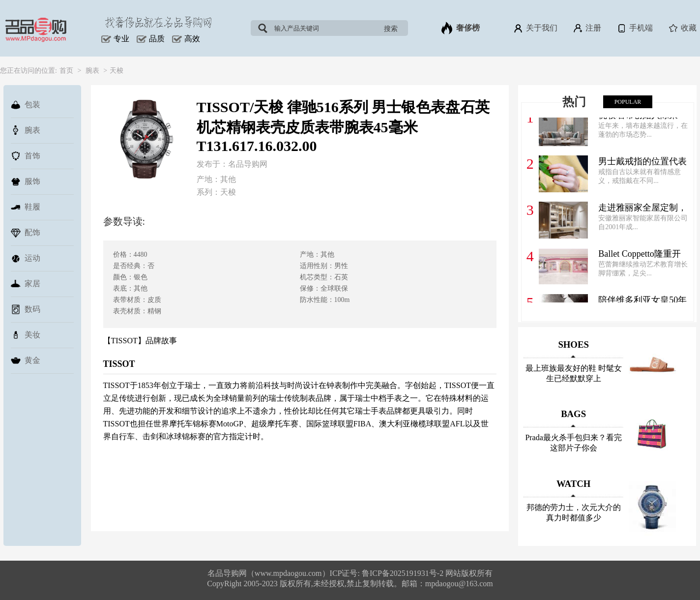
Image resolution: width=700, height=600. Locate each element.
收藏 (682, 28)
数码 (26, 309)
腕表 (92, 71)
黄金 (26, 360)
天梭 (117, 71)
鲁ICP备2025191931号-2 (404, 573)
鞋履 (26, 207)
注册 (587, 28)
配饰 (26, 233)
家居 (26, 284)
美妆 (26, 335)
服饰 (26, 181)
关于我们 (535, 28)
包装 (26, 105)
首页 (66, 71)
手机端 (634, 28)
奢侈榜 (461, 28)
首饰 (26, 156)
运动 (26, 258)
